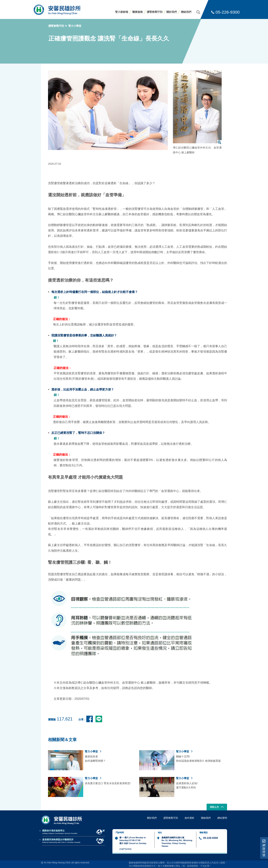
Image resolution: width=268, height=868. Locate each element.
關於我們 (172, 12)
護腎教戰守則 (155, 12)
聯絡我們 (186, 12)
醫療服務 (138, 12)
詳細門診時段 (125, 849)
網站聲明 (222, 818)
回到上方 (217, 807)
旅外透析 (189, 818)
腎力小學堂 (75, 26)
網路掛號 (264, 848)
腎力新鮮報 (122, 12)
